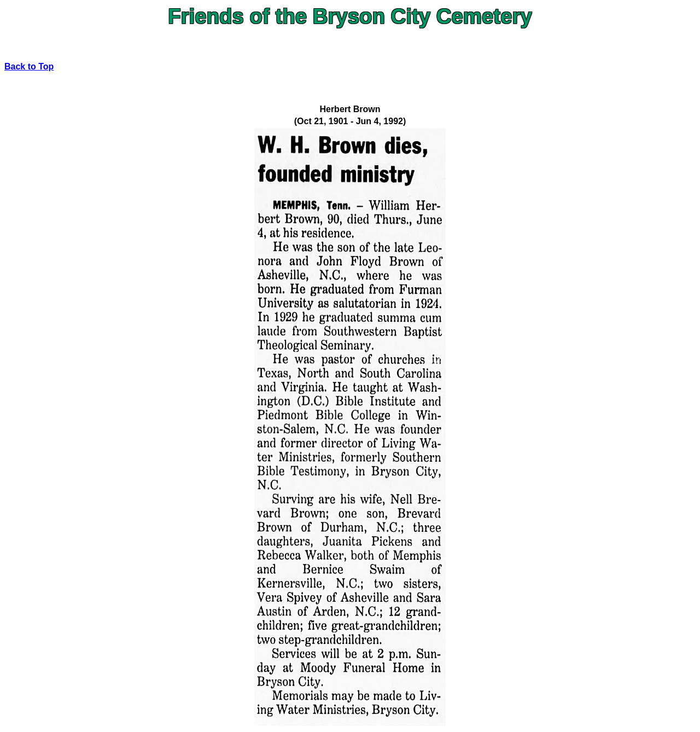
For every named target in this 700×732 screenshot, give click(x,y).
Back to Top (29, 66)
